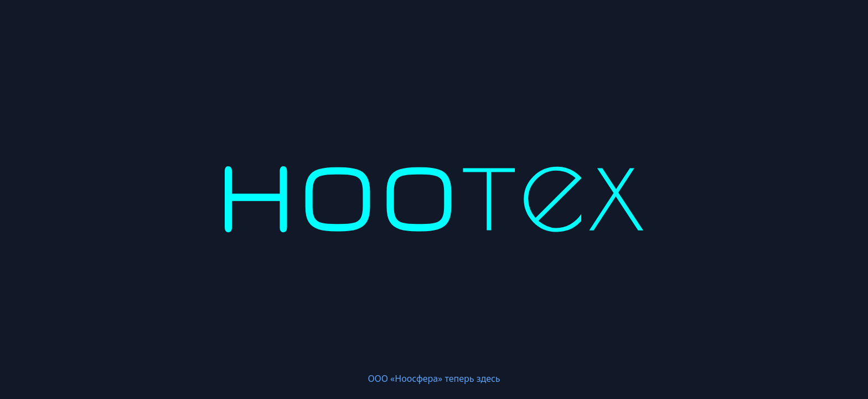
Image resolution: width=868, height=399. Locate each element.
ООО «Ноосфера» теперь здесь (434, 378)
